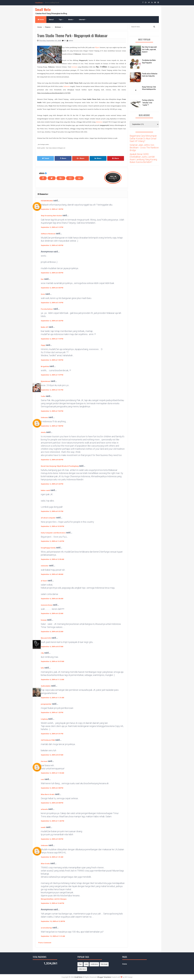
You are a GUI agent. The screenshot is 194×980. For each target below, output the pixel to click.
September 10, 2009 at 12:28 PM (53, 921)
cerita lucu (94, 964)
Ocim (43, 294)
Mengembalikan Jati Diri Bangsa (54, 899)
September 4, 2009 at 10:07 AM (52, 661)
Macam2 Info (46, 638)
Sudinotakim (46, 686)
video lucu (82, 969)
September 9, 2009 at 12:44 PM (52, 903)
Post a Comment (45, 943)
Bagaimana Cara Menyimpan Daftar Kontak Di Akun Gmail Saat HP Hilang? (143, 138)
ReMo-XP (44, 327)
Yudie (43, 396)
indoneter (45, 566)
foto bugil (104, 964)
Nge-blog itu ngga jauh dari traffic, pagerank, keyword (149, 49)
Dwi (42, 279)
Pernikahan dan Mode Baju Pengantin (149, 61)
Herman (44, 761)
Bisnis (71, 20)
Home (41, 20)
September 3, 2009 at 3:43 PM (52, 245)
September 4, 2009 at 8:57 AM (52, 647)
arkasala (44, 809)
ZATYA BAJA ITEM (48, 740)
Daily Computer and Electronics (53, 533)
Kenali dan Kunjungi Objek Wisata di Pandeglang (60, 466)
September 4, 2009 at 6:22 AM (52, 613)
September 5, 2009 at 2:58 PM (52, 788)
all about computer (48, 518)
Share (63, 158)
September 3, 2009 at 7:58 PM (52, 426)
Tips (61, 20)
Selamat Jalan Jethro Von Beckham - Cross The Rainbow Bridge (144, 148)
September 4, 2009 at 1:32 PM (52, 712)
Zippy (43, 345)
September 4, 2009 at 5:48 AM (52, 574)
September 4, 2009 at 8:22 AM (52, 632)
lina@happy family (48, 548)
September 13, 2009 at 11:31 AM (53, 936)
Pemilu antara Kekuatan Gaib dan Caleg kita (150, 75)
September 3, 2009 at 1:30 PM (52, 209)
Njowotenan (46, 381)
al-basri (44, 581)
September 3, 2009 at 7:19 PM (52, 339)
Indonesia (67, 86)
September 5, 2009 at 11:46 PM (52, 821)
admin (42, 173)
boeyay (44, 620)
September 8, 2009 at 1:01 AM (52, 857)
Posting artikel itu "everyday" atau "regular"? (148, 102)
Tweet (46, 158)
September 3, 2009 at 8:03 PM (52, 460)
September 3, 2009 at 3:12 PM (52, 227)
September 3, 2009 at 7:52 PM (52, 411)
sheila (43, 432)
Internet (83, 20)
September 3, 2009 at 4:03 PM (52, 273)
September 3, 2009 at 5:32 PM (52, 321)
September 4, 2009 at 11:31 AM (52, 698)
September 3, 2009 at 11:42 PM (52, 541)
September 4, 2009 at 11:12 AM (52, 680)
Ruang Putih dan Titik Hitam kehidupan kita (149, 88)
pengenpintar (46, 704)
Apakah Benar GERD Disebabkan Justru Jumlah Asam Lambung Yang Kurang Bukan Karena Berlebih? (143, 158)
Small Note (43, 9)
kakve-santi (45, 490)
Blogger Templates (104, 977)
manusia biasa (47, 605)
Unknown (44, 417)
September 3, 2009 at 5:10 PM (52, 303)
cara (86, 964)
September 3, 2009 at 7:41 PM (52, 390)
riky (42, 653)
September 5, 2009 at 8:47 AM (52, 755)
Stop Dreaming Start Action (51, 216)
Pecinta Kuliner (47, 309)
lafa (42, 668)
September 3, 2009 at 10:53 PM (52, 526)
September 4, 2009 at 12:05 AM (52, 559)
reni (42, 779)
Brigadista (45, 366)
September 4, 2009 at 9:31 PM (52, 734)
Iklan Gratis (45, 864)
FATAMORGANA (47, 201)
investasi (74, 67)
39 (65, 41)
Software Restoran (48, 234)
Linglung (44, 719)
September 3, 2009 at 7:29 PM (52, 360)
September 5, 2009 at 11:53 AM (52, 773)
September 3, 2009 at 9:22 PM (52, 484)
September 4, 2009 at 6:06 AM (52, 599)
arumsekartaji (46, 928)
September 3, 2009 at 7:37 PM (52, 375)
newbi (43, 827)
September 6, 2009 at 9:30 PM (52, 839)
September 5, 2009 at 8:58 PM (52, 803)
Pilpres (97, 47)
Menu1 (51, 20)
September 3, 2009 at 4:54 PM (52, 288)
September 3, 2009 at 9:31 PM (52, 511)
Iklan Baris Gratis (48, 794)
